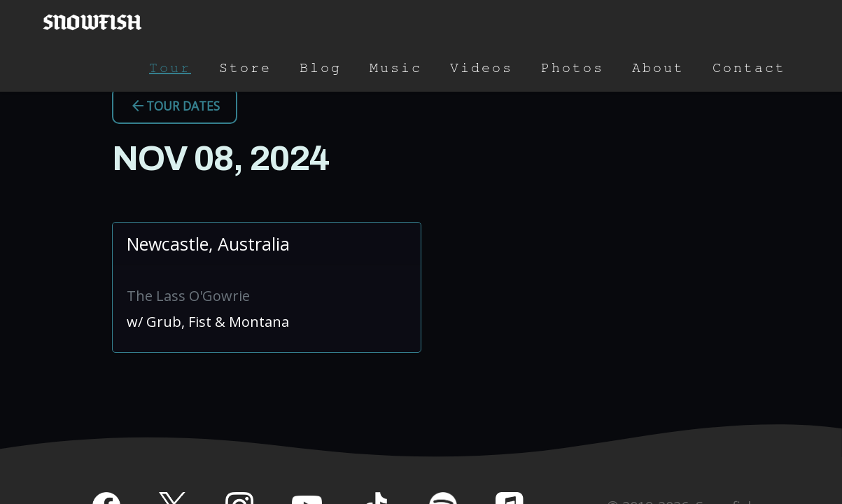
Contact (749, 68)
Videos (482, 68)
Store (245, 68)
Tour (170, 68)
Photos (573, 68)
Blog (321, 68)
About (658, 68)
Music (396, 68)
